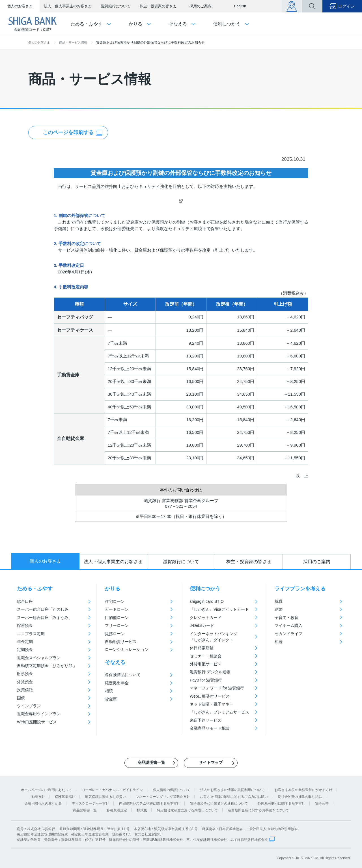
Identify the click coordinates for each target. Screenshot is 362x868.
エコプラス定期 (31, 634)
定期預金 (25, 650)
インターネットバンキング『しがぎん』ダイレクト (214, 637)
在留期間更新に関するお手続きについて (258, 810)
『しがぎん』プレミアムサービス (219, 712)
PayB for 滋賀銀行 (206, 680)
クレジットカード (206, 618)
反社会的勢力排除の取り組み (300, 797)
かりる (113, 589)
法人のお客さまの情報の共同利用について (232, 790)
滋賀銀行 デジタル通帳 (210, 672)
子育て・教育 (286, 618)
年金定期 (25, 642)
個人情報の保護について (172, 790)
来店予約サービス (206, 720)
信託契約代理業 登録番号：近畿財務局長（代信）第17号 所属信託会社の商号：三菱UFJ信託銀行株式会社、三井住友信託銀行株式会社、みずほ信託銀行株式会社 (142, 840)
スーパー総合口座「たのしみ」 (45, 609)
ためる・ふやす (35, 589)
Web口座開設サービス (37, 722)
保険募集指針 (65, 797)
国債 (21, 698)
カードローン (117, 609)
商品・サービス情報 (73, 42)
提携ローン (115, 634)
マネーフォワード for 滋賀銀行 (217, 688)
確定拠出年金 (117, 683)
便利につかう (205, 589)
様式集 (142, 810)
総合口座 (25, 601)
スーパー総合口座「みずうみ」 (45, 618)
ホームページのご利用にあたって (46, 790)
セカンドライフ (288, 634)
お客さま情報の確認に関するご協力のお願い (234, 797)
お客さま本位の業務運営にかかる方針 (303, 790)
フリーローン (117, 625)
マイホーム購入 (288, 625)
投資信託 (25, 690)
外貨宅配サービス (206, 664)
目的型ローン (117, 618)
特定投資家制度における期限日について (188, 810)
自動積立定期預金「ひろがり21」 (47, 666)
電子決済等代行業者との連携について (219, 803)
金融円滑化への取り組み (43, 803)
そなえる (115, 662)
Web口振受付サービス (210, 696)
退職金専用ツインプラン (39, 714)
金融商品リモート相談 (210, 728)
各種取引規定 (117, 810)
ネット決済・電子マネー (212, 704)
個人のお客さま (20, 6)
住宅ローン (115, 601)
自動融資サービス (121, 642)
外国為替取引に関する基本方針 (281, 803)
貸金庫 (111, 699)
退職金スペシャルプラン (39, 658)
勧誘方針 (38, 797)
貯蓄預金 (25, 625)
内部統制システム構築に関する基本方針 (150, 803)
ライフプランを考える (300, 589)
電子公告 (322, 803)
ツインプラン (29, 706)
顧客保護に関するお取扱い (105, 797)
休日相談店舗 (202, 648)
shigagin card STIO (207, 601)
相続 (109, 691)
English (240, 6)
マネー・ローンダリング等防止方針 (163, 797)
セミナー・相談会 (206, 656)
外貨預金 (25, 682)
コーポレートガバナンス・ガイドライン (112, 790)
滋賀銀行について (116, 6)
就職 (279, 601)
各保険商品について (123, 675)
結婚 (279, 609)
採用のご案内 (201, 6)
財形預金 (25, 674)
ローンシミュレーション (127, 650)
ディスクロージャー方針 (90, 803)
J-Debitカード (202, 625)
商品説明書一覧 (85, 810)
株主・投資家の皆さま (158, 6)
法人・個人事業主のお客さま (68, 6)
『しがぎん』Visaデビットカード (219, 609)
